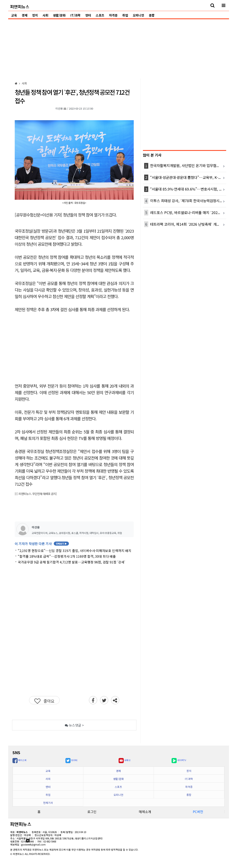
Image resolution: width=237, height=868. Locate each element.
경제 (25, 15)
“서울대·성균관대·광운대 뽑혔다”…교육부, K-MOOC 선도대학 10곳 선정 (188, 177)
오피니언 (138, 15)
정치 (35, 15)
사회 (45, 15)
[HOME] (16, 83)
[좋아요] (44, 700)
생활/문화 (59, 15)
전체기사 (48, 803)
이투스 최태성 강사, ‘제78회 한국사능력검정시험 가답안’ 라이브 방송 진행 (188, 201)
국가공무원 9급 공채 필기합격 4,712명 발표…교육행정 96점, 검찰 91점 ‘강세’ (71, 562)
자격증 (113, 15)
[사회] (24, 83)
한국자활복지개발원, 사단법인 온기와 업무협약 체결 (188, 165)
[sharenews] (115, 700)
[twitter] (104, 700)
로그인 (92, 812)
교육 (14, 15)
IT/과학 (75, 15)
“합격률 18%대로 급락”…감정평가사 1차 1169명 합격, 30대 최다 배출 (67, 556)
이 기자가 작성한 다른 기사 (42, 544)
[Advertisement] (119, 48)
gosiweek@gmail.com (33, 844)
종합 (152, 15)
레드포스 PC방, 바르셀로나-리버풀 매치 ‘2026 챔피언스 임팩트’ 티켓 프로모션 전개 (188, 213)
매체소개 (145, 812)
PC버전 (198, 812)
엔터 (88, 15)
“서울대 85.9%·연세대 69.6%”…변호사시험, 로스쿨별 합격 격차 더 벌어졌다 (188, 189)
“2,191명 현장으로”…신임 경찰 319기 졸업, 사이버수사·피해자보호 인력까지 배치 (75, 551)
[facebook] (93, 700)
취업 (125, 15)
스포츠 (100, 15)
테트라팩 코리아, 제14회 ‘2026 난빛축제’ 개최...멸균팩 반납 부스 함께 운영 (188, 224)
